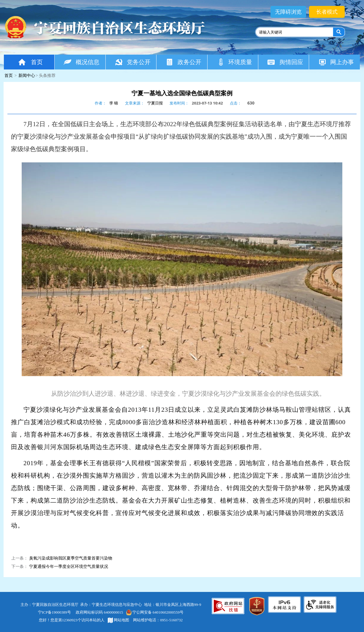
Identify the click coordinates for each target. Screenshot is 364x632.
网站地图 (118, 620)
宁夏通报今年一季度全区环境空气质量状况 (69, 567)
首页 (30, 62)
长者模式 (327, 12)
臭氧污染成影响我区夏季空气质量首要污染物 (71, 558)
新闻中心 (27, 76)
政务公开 (183, 62)
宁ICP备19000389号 (54, 612)
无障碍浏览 (288, 12)
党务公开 (133, 62)
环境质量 (234, 62)
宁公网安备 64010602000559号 (155, 612)
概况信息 (81, 62)
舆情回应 (285, 62)
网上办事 (336, 62)
